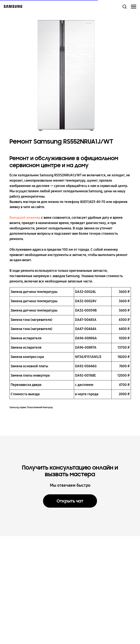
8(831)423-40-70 (93, 202)
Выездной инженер (25, 218)
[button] (124, 6)
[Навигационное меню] (134, 7)
